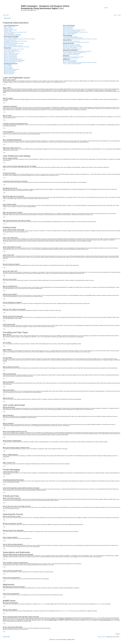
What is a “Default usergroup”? (70, 33)
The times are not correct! (10, 40)
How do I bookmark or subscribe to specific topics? (74, 52)
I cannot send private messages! (70, 37)
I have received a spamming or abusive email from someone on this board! (80, 39)
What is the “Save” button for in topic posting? (14, 60)
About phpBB (100, 604)
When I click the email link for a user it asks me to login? (17, 47)
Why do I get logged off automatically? (13, 34)
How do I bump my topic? (10, 63)
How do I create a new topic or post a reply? (14, 49)
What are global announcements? (12, 69)
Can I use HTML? (8, 66)
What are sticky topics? (9, 72)
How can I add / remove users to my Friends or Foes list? (76, 42)
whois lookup (97, 618)
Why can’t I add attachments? (11, 57)
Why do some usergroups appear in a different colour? (75, 32)
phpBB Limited (41, 604)
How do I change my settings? (11, 38)
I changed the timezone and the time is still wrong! (15, 41)
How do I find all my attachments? (71, 58)
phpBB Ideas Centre (64, 611)
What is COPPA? (8, 28)
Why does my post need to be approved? (13, 61)
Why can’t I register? (9, 29)
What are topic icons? (9, 74)
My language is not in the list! (10, 42)
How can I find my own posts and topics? (72, 49)
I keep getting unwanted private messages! (73, 38)
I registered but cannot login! (10, 30)
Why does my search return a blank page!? (73, 47)
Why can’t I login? (8, 31)
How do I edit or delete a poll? (11, 55)
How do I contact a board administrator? (72, 64)
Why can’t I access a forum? (10, 56)
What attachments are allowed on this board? (73, 57)
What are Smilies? (8, 67)
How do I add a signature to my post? (12, 51)
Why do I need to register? (10, 27)
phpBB (27, 190)
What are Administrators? (69, 27)
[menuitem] (119, 15)
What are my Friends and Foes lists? (71, 41)
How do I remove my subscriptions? (71, 55)
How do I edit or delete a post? (11, 50)
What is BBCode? (8, 65)
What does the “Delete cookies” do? (12, 36)
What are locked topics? (9, 73)
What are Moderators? (68, 28)
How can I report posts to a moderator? (13, 59)
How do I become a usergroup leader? (72, 31)
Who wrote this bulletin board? (70, 60)
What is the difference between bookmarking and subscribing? (77, 51)
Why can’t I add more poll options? (12, 54)
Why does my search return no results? (72, 46)
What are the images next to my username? (14, 43)
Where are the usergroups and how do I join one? (74, 30)
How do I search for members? (70, 48)
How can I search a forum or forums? (71, 45)
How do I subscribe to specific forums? (72, 54)
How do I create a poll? (9, 52)
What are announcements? (10, 70)
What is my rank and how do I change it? (13, 46)
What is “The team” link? (68, 34)
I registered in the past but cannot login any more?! (15, 32)
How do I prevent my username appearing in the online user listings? (19, 39)
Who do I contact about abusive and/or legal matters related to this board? (80, 63)
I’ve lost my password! (9, 33)
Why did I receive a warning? (10, 58)
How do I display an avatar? (10, 45)
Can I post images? (8, 68)
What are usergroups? (68, 29)
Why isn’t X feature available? (70, 61)
